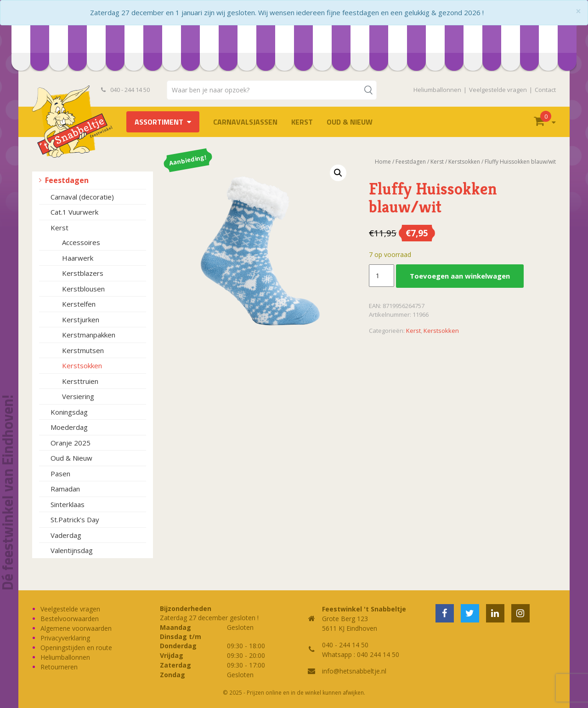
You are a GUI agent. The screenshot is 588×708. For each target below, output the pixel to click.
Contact (545, 90)
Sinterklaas (68, 504)
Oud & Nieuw (350, 122)
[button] (338, 173)
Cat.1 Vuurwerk (74, 212)
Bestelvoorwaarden (70, 619)
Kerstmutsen (83, 350)
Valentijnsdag (72, 550)
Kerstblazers (83, 273)
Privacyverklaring (65, 638)
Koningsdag (69, 412)
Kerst (302, 122)
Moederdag (69, 427)
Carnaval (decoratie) (82, 197)
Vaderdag (66, 535)
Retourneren (59, 667)
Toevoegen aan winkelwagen (460, 276)
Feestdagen (67, 180)
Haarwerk (78, 258)
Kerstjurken (81, 320)
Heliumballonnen (437, 90)
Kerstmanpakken (89, 335)
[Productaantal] (381, 276)
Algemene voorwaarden (76, 628)
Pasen (60, 474)
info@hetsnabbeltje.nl (354, 671)
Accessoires (81, 242)
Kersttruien (80, 381)
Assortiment (159, 122)
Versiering (78, 396)
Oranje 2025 (71, 443)
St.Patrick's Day (75, 520)
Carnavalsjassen (245, 122)
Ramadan (65, 489)
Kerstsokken (82, 365)
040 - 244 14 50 (125, 90)
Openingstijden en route (76, 648)
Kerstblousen (83, 289)
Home (383, 162)
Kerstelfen (79, 304)
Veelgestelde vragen (498, 90)
